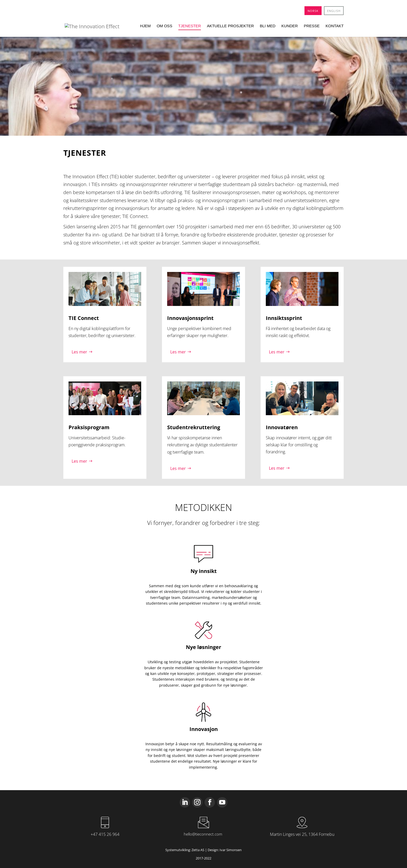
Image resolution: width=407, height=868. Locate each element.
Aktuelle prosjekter (230, 26)
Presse (312, 26)
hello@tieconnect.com (203, 834)
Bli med (268, 26)
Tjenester (190, 26)
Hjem (145, 26)
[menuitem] (313, 11)
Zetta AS (198, 850)
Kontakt (335, 26)
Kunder (290, 26)
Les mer (79, 352)
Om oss (165, 26)
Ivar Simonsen (231, 850)
